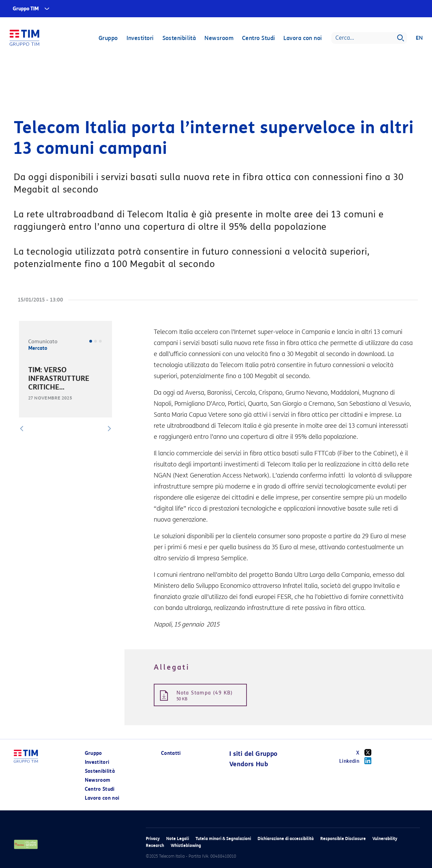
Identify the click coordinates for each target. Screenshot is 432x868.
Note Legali (178, 839)
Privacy (153, 839)
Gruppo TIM (26, 9)
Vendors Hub (249, 764)
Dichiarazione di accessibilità (286, 839)
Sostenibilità (179, 39)
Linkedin (358, 761)
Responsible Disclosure (343, 839)
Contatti (171, 753)
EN (419, 39)
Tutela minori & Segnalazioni (223, 839)
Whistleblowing (186, 845)
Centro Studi (258, 39)
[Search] (369, 39)
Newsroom (219, 39)
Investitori (139, 39)
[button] (22, 428)
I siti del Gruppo (253, 754)
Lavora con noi (302, 39)
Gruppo (108, 39)
